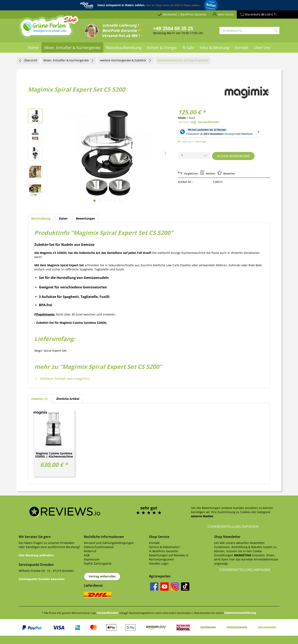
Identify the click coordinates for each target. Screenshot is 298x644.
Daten (63, 218)
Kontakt (154, 543)
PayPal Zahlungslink (98, 563)
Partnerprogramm (162, 559)
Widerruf (90, 551)
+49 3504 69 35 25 (173, 28)
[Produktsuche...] (249, 30)
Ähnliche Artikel (68, 399)
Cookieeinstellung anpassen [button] (233, 527)
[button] (165, 153)
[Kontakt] (242, 48)
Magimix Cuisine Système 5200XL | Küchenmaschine (54, 455)
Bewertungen (85, 218)
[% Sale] (188, 48)
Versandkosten (108, 613)
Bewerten (226, 173)
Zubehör (40, 399)
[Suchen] (276, 30)
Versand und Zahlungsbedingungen (109, 543)
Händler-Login (159, 563)
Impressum (92, 559)
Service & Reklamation (164, 547)
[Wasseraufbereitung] (124, 48)
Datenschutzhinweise (99, 547)
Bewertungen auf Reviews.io (169, 555)
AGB (87, 555)
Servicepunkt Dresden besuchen (42, 579)
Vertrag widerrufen (102, 576)
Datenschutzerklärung (240, 613)
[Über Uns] (262, 48)
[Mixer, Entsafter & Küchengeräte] (72, 48)
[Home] (33, 48)
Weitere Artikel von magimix (62, 379)
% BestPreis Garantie (163, 551)
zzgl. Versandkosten (205, 122)
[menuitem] (33, 48)
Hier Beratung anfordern (36, 555)
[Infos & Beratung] (214, 48)
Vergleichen (188, 173)
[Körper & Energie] (162, 48)
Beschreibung (41, 218)
